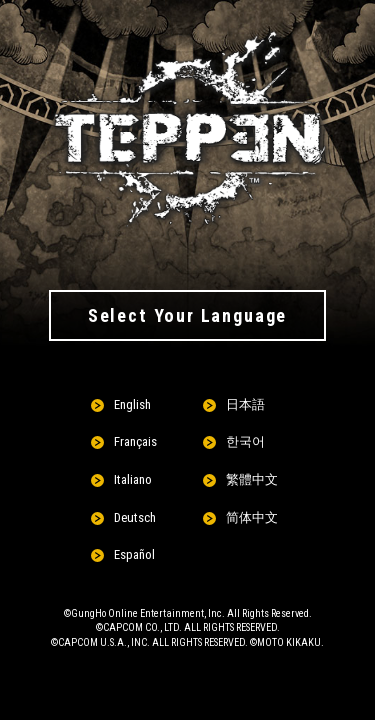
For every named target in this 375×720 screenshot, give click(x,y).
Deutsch (135, 517)
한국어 (245, 441)
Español (134, 554)
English (132, 404)
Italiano (133, 479)
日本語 (245, 404)
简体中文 (252, 517)
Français (135, 441)
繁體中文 (252, 479)
